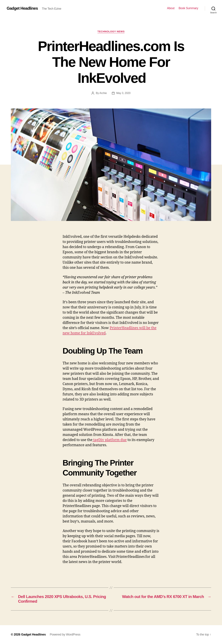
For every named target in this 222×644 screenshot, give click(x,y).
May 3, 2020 (123, 93)
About (171, 8)
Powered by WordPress (65, 635)
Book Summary (188, 8)
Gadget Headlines (22, 8)
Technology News (111, 31)
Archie (103, 93)
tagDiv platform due (110, 440)
